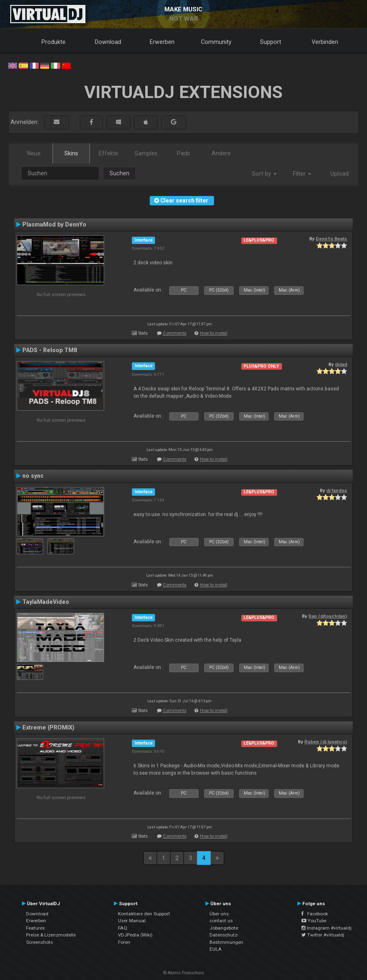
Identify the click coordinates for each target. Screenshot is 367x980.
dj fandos (337, 490)
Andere (221, 153)
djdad (341, 364)
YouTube (314, 921)
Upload (340, 174)
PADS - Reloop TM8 (50, 350)
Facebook (315, 914)
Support (271, 42)
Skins (71, 153)
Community (216, 42)
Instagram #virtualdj (327, 928)
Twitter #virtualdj (323, 935)
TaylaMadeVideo (46, 602)
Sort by (264, 174)
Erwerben (162, 42)
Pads (183, 153)
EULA (216, 949)
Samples (146, 153)
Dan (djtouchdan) (328, 616)
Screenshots (39, 942)
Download (108, 42)
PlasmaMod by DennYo (54, 224)
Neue (34, 153)
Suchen (119, 173)
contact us (221, 921)
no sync (33, 476)
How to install (214, 333)
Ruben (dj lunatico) (326, 742)
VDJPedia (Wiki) (135, 935)
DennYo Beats (331, 239)
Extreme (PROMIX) (48, 727)
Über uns (219, 914)
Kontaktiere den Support (144, 914)
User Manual (132, 921)
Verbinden (325, 42)
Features (35, 928)
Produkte (54, 42)
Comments (175, 333)
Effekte (109, 153)
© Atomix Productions (184, 973)
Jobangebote (224, 928)
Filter (302, 174)
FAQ (123, 928)
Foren (124, 942)
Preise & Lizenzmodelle (51, 935)
